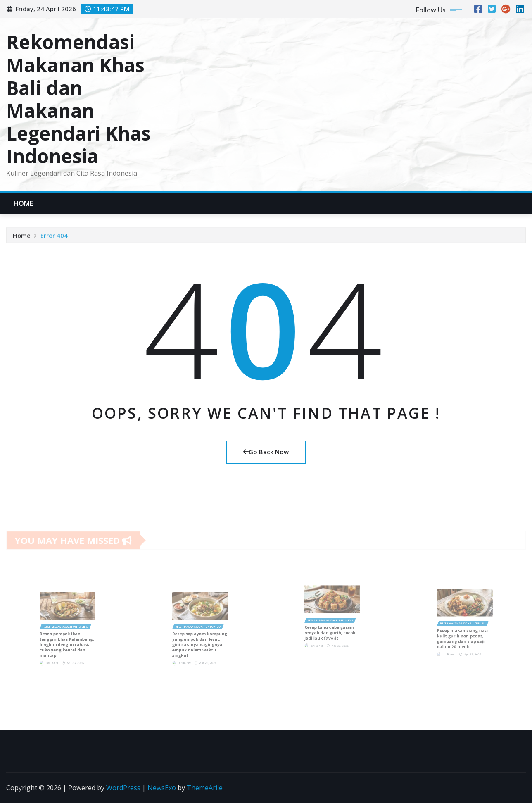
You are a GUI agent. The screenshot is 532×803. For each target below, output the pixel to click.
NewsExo (162, 788)
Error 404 (54, 237)
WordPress (123, 788)
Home (24, 203)
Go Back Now (266, 452)
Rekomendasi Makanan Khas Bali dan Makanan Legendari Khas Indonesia (78, 99)
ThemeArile (205, 788)
